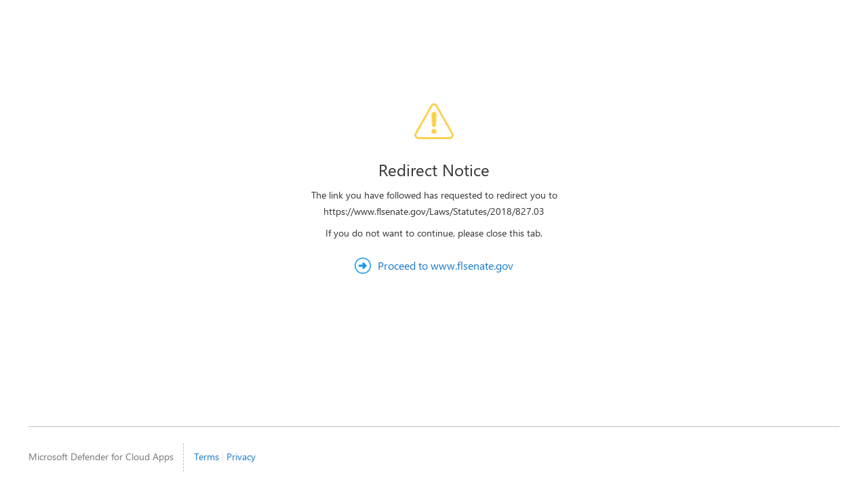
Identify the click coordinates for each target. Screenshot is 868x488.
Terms (206, 456)
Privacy (241, 456)
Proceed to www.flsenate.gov (446, 265)
